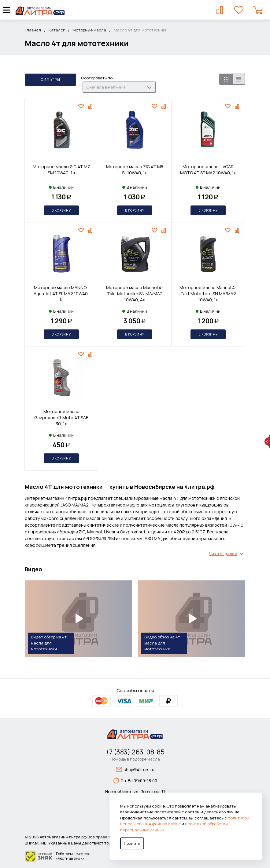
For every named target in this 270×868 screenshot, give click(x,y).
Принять (132, 843)
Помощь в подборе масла (135, 759)
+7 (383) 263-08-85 (135, 752)
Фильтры (51, 80)
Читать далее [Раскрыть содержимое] (223, 554)
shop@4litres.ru (135, 769)
